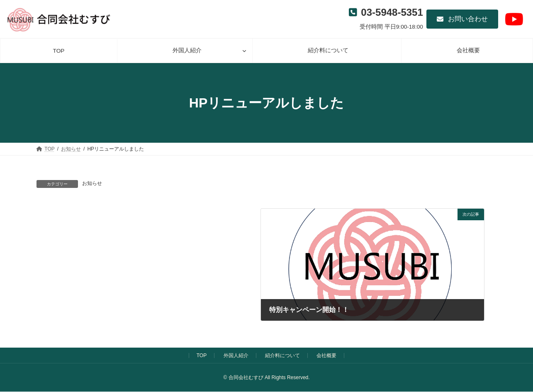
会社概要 (326, 355)
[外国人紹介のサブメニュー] (244, 51)
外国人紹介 (236, 355)
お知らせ (92, 183)
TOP (202, 355)
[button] (462, 19)
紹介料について (282, 355)
